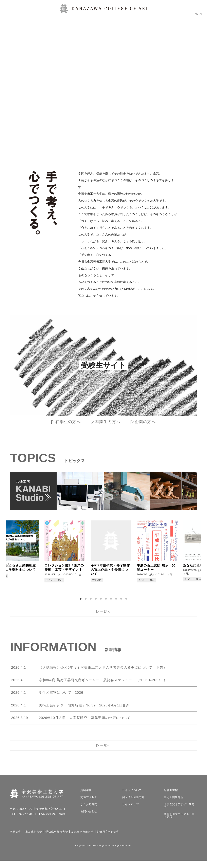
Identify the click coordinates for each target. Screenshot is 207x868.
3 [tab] (91, 600)
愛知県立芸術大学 (57, 839)
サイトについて (132, 797)
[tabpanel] (30, 556)
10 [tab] (127, 600)
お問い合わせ (89, 819)
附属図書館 (171, 797)
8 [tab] (117, 600)
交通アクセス (89, 804)
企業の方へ (145, 422)
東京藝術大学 (34, 839)
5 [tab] (101, 600)
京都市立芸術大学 (82, 839)
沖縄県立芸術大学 (108, 839)
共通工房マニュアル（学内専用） (179, 823)
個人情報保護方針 (133, 804)
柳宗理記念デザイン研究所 (179, 813)
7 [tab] (112, 600)
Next (199, 565)
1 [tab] (81, 600)
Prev (8, 565)
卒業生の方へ (108, 422)
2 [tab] (86, 600)
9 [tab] (122, 600)
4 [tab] (96, 600)
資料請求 (86, 797)
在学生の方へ (68, 422)
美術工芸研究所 (174, 804)
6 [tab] (107, 600)
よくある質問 (89, 812)
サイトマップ (130, 812)
